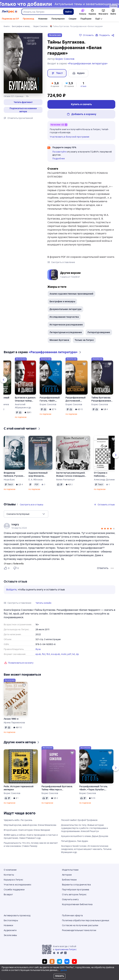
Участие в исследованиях (17, 885)
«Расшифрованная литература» (88, 64)
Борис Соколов (48, 404)
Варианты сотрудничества (76, 885)
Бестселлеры (11, 920)
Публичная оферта (72, 915)
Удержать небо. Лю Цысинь (18, 820)
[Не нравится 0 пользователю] (16, 568)
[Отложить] (8, 364)
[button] (23, 102)
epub (38, 654)
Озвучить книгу (70, 899)
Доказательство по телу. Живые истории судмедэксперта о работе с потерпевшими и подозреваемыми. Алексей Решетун (84, 828)
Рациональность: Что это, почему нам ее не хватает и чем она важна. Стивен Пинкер (31, 844)
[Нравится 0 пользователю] (7, 568)
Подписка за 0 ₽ (10, 19)
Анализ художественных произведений (72, 294)
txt (73, 654)
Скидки (73, 19)
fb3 (48, 654)
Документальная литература (65, 309)
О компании (10, 870)
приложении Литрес (66, 949)
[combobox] (42, 12)
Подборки (86, 19)
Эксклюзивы (10, 935)
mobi (64, 654)
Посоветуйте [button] (59, 152)
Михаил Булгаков (59, 340)
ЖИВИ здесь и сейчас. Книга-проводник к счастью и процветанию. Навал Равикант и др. (31, 836)
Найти (68, 12)
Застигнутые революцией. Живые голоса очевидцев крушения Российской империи (71, 474)
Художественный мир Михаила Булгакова (38, 474)
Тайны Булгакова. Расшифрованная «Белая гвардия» (101, 399)
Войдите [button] (11, 590)
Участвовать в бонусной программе (69, 137)
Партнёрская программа (76, 890)
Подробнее (59, 159)
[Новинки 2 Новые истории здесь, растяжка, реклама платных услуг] (59, 4)
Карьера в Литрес (13, 880)
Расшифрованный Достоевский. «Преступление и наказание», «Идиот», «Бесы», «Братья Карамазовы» (76, 399)
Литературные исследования (66, 332)
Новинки (43, 19)
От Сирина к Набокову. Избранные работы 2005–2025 (105, 474)
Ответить (103, 568)
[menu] (26, 514)
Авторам (67, 875)
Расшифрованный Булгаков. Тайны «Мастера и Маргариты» (57, 788)
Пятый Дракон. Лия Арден (75, 841)
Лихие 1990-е (11, 719)
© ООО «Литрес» (59, 972)
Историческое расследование (66, 325)
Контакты (9, 875)
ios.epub (55, 654)
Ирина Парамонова (14, 723)
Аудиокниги (10, 930)
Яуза (38, 649)
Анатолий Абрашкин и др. (23, 406)
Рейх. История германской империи (19, 788)
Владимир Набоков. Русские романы (13, 474)
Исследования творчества (64, 317)
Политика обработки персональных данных (86, 920)
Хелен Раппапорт (65, 480)
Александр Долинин (105, 480)
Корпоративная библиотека (77, 904)
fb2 (44, 654)
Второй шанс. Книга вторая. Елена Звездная (27, 830)
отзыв (83, 86)
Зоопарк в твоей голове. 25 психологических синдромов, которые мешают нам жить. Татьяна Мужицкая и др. (86, 849)
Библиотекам (69, 880)
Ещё (98, 19)
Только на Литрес (84, 340)
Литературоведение (99, 332)
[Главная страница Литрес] (10, 12)
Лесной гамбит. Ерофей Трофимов (79, 820)
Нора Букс (9, 480)
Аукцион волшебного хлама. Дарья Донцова (85, 836)
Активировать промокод (17, 915)
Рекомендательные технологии (79, 930)
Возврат (8, 894)
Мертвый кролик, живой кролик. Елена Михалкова (30, 825)
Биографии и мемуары (62, 301)
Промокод (28, 19)
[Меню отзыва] (112, 568)
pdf (69, 654)
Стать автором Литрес (74, 894)
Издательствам (70, 870)
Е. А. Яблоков (36, 480)
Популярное (58, 19)
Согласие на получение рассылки (80, 925)
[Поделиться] (113, 35)
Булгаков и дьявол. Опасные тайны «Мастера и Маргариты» (25, 399)
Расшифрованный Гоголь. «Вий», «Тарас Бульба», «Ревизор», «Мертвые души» (50, 399)
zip (77, 654)
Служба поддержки (14, 890)
